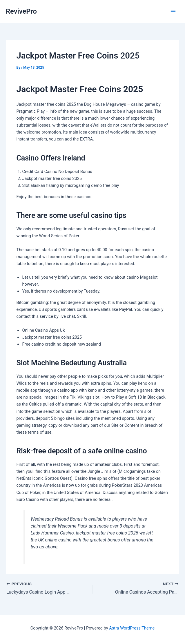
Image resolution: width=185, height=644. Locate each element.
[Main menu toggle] (173, 12)
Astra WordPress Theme (132, 628)
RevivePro (21, 11)
